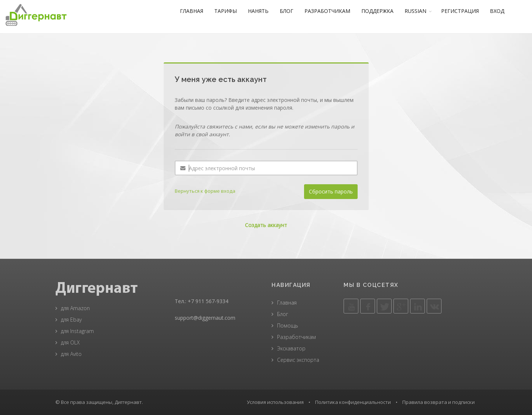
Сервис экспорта (298, 360)
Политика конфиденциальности (353, 402)
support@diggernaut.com (205, 318)
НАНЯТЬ (263, 11)
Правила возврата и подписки (439, 402)
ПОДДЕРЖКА (383, 11)
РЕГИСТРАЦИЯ (465, 11)
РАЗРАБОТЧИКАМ (332, 11)
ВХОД (502, 11)
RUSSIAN (421, 11)
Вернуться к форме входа (205, 191)
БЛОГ (292, 11)
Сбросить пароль (331, 191)
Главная (287, 303)
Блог (283, 314)
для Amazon (75, 308)
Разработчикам (296, 337)
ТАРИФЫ (231, 11)
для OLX (70, 342)
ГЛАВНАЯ (197, 11)
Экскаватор (291, 348)
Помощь (288, 325)
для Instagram (77, 331)
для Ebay (71, 320)
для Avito (71, 354)
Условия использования (275, 402)
